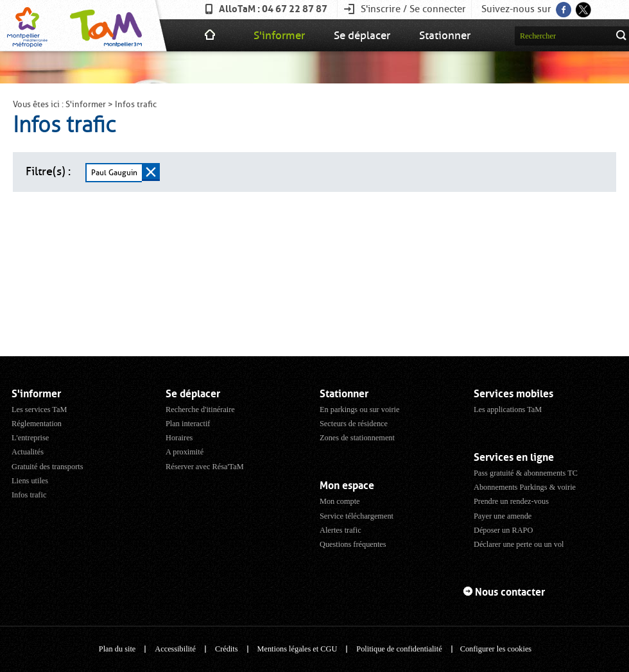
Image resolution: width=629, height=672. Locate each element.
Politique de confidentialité (399, 649)
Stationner (445, 35)
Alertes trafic (340, 530)
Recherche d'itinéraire (200, 409)
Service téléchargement (357, 516)
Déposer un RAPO (503, 530)
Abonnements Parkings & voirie (525, 487)
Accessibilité (175, 649)
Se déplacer (362, 35)
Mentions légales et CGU (297, 649)
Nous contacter (510, 592)
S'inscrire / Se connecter (413, 9)
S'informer (279, 35)
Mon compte (340, 501)
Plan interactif (188, 424)
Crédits (227, 649)
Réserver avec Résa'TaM (205, 467)
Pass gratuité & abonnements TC (526, 473)
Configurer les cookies (496, 649)
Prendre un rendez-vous (511, 501)
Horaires (179, 438)
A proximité (185, 452)
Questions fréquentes (353, 544)
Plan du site (117, 649)
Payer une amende (503, 516)
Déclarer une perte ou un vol (519, 544)
